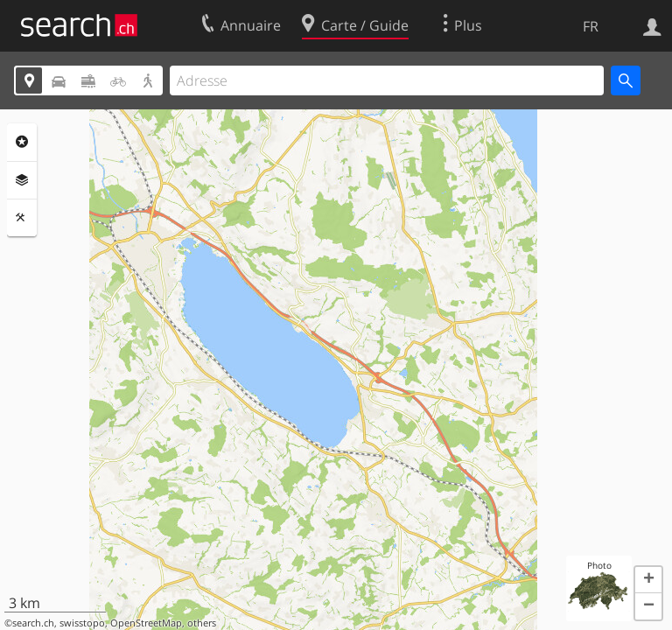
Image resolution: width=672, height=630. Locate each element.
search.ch (33, 623)
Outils (22, 218)
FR (591, 26)
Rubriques (22, 142)
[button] (648, 580)
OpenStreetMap (146, 623)
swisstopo (82, 623)
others (202, 623)
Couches (22, 180)
